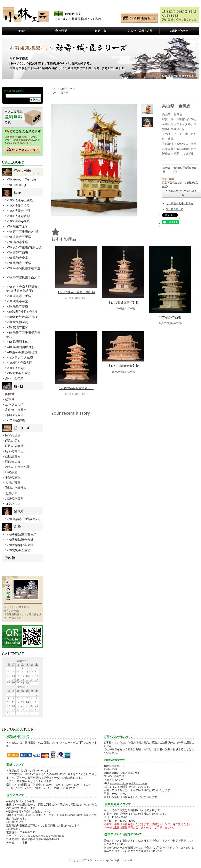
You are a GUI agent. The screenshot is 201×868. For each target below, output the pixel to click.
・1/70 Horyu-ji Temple (21, 179)
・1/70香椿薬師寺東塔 (20, 545)
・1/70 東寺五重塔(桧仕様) (23, 231)
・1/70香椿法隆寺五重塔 (21, 534)
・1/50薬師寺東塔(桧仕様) (22, 317)
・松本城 (10, 399)
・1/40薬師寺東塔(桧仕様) (22, 352)
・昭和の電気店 (15, 451)
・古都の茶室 (13, 483)
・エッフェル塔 (15, 404)
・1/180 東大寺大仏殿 (20, 357)
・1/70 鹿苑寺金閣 (17, 226)
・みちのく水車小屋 (18, 467)
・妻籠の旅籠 (13, 477)
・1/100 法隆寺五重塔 (20, 200)
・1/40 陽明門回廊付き (20, 347)
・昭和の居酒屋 (15, 446)
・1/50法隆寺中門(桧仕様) (22, 311)
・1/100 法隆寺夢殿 (18, 216)
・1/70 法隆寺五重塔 (19, 237)
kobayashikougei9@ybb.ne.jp (46, 836)
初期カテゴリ (68, 89)
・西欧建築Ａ (13, 456)
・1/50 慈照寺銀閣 (17, 327)
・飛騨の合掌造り (16, 488)
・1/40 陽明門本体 (17, 342)
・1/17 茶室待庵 (16, 420)
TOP (54, 89)
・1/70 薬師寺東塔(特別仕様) (24, 247)
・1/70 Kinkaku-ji (16, 185)
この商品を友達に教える (180, 203)
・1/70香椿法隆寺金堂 (20, 540)
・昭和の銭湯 (13, 435)
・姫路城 (10, 394)
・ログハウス (13, 503)
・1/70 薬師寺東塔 (17, 242)
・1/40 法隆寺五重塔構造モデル (23, 334)
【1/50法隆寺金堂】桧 (123, 366)
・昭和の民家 (13, 441)
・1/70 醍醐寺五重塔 (19, 263)
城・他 (65, 93)
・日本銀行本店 (15, 415)
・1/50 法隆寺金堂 (17, 301)
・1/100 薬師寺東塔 (18, 221)
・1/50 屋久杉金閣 (17, 322)
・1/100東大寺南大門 (19, 363)
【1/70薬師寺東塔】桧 (123, 302)
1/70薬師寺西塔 (170, 317)
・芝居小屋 (12, 493)
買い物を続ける (175, 209)
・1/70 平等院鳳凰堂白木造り (23, 279)
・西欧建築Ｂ (13, 462)
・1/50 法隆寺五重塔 (19, 296)
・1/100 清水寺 (15, 368)
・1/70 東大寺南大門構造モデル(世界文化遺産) (23, 289)
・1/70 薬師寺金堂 (17, 258)
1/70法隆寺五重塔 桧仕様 (76, 292)
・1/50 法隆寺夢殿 (17, 306)
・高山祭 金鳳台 (16, 410)
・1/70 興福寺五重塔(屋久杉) (24, 519)
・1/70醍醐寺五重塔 (18, 550)
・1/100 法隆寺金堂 (18, 205)
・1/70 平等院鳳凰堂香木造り (23, 270)
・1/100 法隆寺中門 (18, 210)
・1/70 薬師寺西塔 (17, 252)
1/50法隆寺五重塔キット (77, 388)
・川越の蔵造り (15, 498)
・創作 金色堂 (15, 378)
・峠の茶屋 (12, 472)
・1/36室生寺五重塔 (18, 373)
